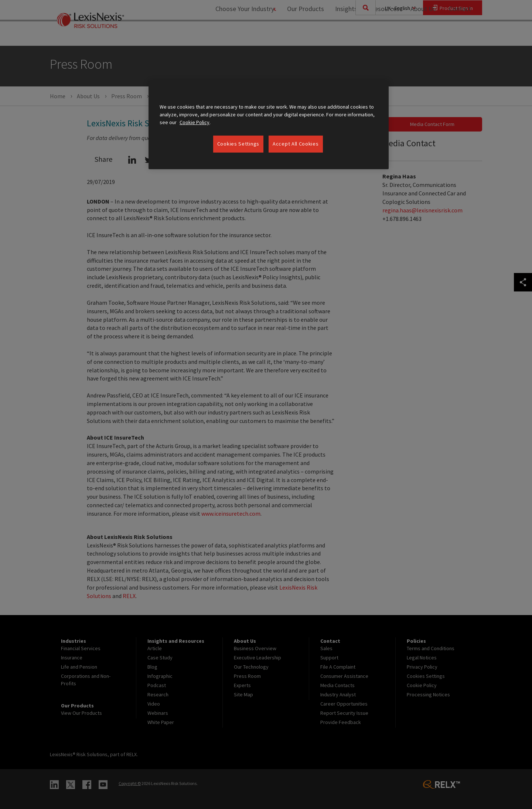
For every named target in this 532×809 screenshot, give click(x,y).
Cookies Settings (238, 144)
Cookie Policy (195, 122)
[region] (269, 125)
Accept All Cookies (296, 144)
